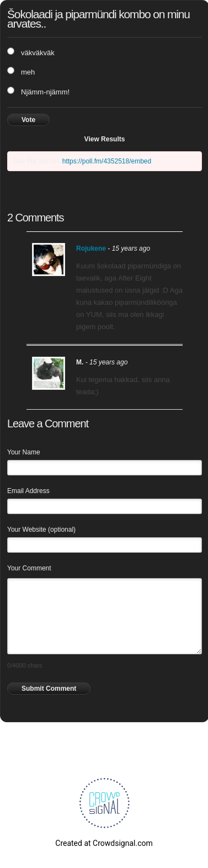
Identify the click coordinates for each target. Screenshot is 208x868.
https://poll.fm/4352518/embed (107, 161)
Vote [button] (28, 120)
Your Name (24, 452)
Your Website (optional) (41, 530)
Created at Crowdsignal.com (104, 843)
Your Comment (29, 568)
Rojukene (91, 248)
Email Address (28, 491)
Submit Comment (49, 689)
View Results (105, 139)
